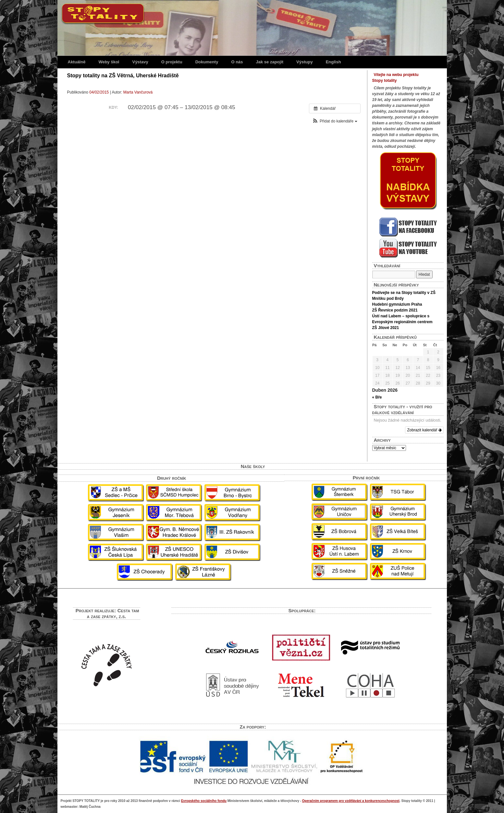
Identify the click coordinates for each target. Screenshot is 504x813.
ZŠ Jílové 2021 (386, 328)
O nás (237, 62)
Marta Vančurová (138, 92)
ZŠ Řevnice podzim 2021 (395, 310)
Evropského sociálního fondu (204, 801)
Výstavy (140, 62)
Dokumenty (207, 62)
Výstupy (305, 62)
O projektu (172, 62)
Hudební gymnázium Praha (397, 304)
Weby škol (109, 62)
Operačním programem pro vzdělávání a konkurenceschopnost (351, 801)
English (333, 62)
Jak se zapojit (270, 62)
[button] (335, 121)
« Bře (377, 397)
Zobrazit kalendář (424, 430)
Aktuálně (77, 62)
